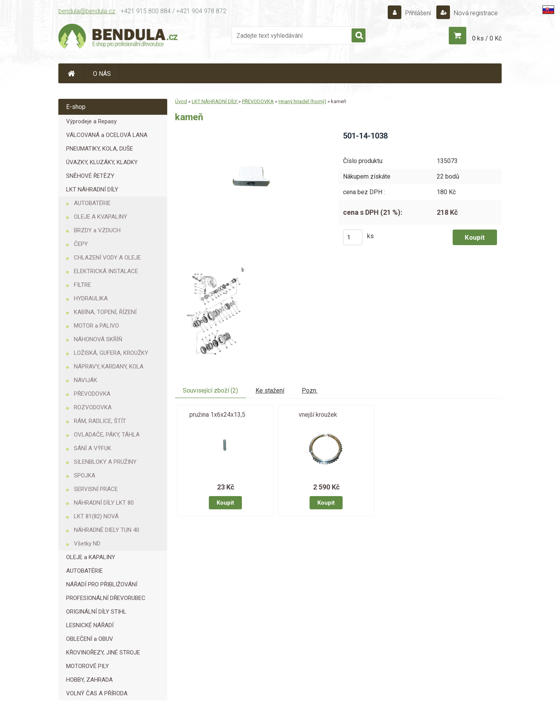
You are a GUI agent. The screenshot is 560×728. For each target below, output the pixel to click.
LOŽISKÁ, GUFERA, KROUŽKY (111, 353)
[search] (359, 36)
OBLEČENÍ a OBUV (90, 639)
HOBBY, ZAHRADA (89, 680)
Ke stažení (270, 390)
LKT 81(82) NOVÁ (96, 516)
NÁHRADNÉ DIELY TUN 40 (107, 530)
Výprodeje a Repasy (91, 121)
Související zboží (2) (210, 390)
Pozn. (310, 390)
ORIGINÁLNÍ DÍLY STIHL (96, 612)
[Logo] (119, 37)
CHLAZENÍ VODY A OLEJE (107, 258)
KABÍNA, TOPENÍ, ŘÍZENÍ (105, 312)
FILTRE (82, 285)
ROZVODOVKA (93, 407)
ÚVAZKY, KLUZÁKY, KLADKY (102, 162)
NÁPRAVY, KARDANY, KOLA (109, 367)
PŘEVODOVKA (92, 394)
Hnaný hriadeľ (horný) (302, 101)
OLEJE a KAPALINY (91, 557)
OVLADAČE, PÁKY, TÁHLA (107, 435)
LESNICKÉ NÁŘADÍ (90, 625)
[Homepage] (72, 73)
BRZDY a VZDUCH (97, 230)
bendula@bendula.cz (87, 11)
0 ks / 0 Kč (487, 38)
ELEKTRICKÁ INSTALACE (106, 271)
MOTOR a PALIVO (96, 326)
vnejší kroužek (318, 415)
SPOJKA (85, 475)
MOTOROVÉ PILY (87, 666)
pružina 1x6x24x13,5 (217, 415)
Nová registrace (475, 13)
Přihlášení (418, 13)
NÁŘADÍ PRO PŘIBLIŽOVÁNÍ (102, 584)
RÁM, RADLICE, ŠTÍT (100, 421)
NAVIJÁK (86, 380)
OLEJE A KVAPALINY (101, 217)
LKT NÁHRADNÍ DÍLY (92, 189)
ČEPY (81, 244)
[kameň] (250, 133)
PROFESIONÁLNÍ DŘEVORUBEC (106, 598)
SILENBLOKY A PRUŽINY (105, 462)
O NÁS (102, 74)
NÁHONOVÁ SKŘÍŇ (98, 339)
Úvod (181, 101)
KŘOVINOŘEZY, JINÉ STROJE (103, 653)
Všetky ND (87, 544)
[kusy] (353, 237)
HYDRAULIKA (91, 298)
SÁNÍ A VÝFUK (93, 448)
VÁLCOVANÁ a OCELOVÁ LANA (107, 135)
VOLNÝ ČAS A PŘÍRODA (97, 693)
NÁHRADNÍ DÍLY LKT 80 (104, 503)
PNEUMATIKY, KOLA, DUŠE (100, 149)
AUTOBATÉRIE (92, 203)
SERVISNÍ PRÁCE (96, 489)
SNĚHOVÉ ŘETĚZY (90, 176)
